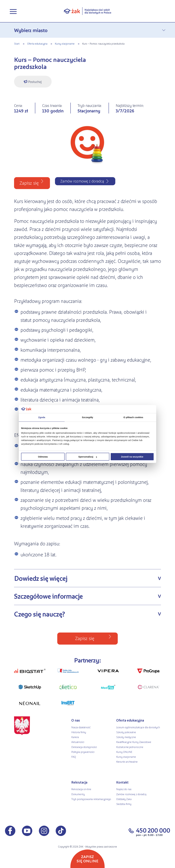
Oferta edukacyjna (37, 44)
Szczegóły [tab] (87, 417)
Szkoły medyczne (126, 737)
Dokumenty (78, 794)
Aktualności (78, 742)
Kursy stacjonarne (65, 44)
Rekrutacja (79, 782)
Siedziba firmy (124, 804)
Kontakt (122, 782)
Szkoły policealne (126, 732)
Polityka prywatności (83, 752)
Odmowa (43, 457)
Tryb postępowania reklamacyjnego (91, 799)
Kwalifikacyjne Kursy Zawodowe (134, 742)
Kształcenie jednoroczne (130, 747)
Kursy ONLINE (124, 752)
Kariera (75, 737)
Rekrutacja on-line (81, 789)
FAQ (74, 757)
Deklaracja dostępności (84, 747)
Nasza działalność (81, 727)
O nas (76, 720)
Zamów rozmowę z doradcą (131, 794)
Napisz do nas (124, 789)
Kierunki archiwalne (127, 762)
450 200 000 (153, 830)
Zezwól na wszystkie (132, 457)
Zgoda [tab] (42, 417)
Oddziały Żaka (124, 799)
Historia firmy (79, 732)
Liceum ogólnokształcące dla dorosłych (138, 727)
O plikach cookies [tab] (133, 417)
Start (17, 44)
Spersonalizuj (88, 457)
